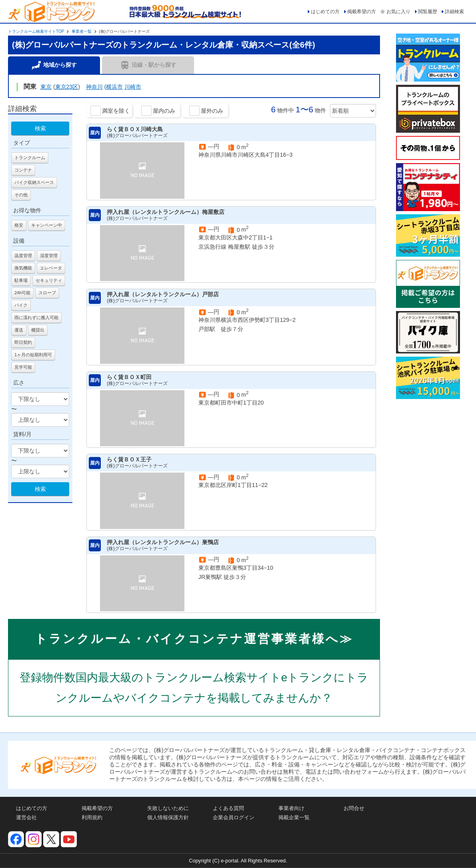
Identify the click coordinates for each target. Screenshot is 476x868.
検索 (40, 128)
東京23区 (67, 87)
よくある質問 (228, 808)
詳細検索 (454, 12)
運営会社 (26, 817)
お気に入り (398, 12)
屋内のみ (164, 111)
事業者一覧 (82, 31)
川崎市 (133, 87)
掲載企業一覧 (294, 817)
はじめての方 (325, 12)
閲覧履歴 (428, 12)
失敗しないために (168, 808)
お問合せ (354, 808)
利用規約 (92, 817)
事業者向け (291, 808)
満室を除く (116, 111)
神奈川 (94, 87)
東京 (46, 87)
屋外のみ (212, 111)
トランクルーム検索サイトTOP (36, 31)
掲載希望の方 (362, 12)
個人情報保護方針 (168, 817)
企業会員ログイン (234, 817)
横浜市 (114, 87)
